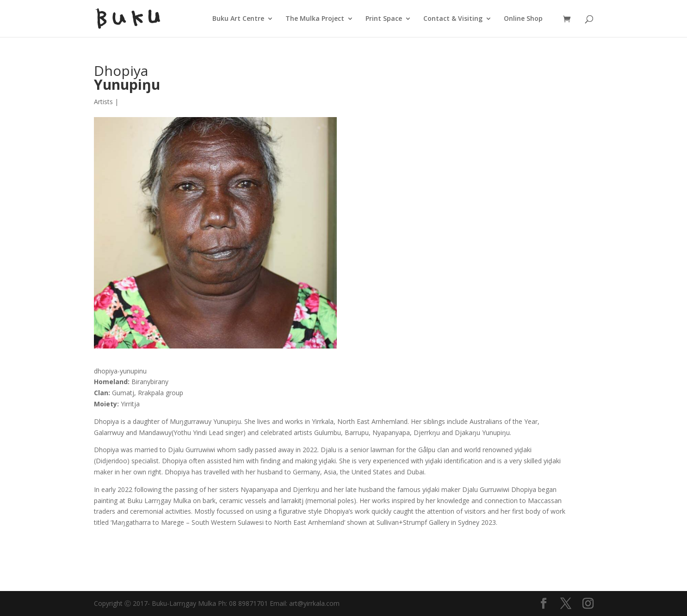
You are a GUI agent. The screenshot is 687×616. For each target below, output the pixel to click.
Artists (103, 102)
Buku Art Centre (238, 19)
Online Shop (523, 19)
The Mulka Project (315, 19)
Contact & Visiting (453, 19)
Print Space (384, 19)
